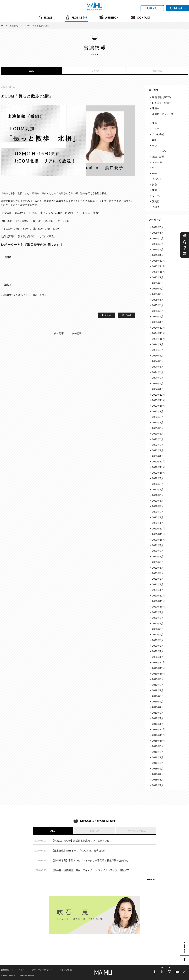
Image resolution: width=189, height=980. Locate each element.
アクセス (20, 970)
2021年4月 (158, 573)
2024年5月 (158, 367)
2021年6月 (158, 562)
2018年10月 (159, 741)
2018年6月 (158, 763)
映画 (154, 123)
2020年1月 (158, 657)
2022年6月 (158, 495)
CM (154, 140)
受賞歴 (156, 201)
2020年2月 (158, 651)
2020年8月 (158, 618)
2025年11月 (159, 266)
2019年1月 (158, 724)
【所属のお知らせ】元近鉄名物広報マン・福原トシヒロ (82, 841)
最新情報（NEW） (162, 97)
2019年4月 (158, 707)
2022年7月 (158, 489)
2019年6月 (158, 696)
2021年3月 (158, 579)
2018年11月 (159, 735)
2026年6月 (158, 227)
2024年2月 (158, 384)
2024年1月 (158, 389)
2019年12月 (159, 662)
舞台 (154, 185)
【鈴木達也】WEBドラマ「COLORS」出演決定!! (78, 851)
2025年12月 (159, 261)
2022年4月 (158, 506)
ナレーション (159, 151)
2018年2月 (158, 785)
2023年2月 (158, 450)
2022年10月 (159, 473)
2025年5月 (158, 300)
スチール (157, 162)
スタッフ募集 (66, 970)
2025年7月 (158, 289)
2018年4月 (158, 774)
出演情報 (14, 26)
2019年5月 (158, 702)
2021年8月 (158, 551)
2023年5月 (158, 434)
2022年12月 (159, 462)
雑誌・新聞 (158, 157)
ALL (32, 71)
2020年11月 (159, 601)
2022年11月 (159, 467)
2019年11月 (159, 668)
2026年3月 (158, 244)
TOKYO (94, 71)
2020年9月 (158, 612)
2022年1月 (158, 523)
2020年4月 (158, 640)
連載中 (156, 108)
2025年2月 (158, 317)
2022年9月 (158, 478)
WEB (155, 173)
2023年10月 (159, 406)
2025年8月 (158, 283)
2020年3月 (158, 646)
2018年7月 (158, 757)
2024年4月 (158, 372)
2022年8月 (158, 484)
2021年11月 (159, 534)
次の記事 (77, 333)
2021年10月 (159, 540)
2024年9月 (158, 344)
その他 (156, 207)
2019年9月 (158, 679)
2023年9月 (158, 411)
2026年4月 (158, 238)
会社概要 (5, 970)
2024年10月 (159, 339)
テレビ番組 (158, 134)
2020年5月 (158, 635)
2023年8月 (158, 417)
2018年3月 (158, 780)
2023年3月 (158, 445)
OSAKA (157, 71)
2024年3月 (158, 378)
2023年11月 (159, 400)
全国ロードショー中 (163, 114)
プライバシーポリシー (42, 970)
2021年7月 (158, 557)
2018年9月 (158, 746)
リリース (157, 196)
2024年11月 (159, 333)
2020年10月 (159, 607)
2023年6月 (158, 428)
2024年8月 (158, 350)
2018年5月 (158, 769)
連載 (154, 190)
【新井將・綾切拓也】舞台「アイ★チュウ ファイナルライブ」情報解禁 (90, 870)
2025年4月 (158, 305)
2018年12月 (159, 729)
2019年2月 (158, 718)
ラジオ (156, 146)
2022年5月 (158, 501)
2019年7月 (158, 690)
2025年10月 (159, 272)
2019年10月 (159, 674)
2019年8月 (158, 685)
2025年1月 (158, 322)
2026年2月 (158, 249)
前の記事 (59, 333)
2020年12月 (159, 596)
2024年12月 (159, 328)
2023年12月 (159, 395)
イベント (157, 179)
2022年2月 (158, 517)
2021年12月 (159, 529)
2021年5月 (158, 568)
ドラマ (156, 129)
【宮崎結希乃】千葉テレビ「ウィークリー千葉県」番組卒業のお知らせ (90, 860)
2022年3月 (158, 512)
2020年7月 (158, 624)
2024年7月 (158, 356)
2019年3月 (158, 713)
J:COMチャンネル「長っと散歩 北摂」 (25, 295)
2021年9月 (158, 545)
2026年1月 (158, 255)
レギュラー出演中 (162, 103)
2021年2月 (158, 584)
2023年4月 (158, 439)
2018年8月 (158, 752)
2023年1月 (158, 456)
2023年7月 (158, 422)
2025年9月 (158, 277)
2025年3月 (158, 311)
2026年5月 (158, 233)
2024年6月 (158, 361)
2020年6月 (158, 629)
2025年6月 (158, 294)
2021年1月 (158, 590)
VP (154, 168)
